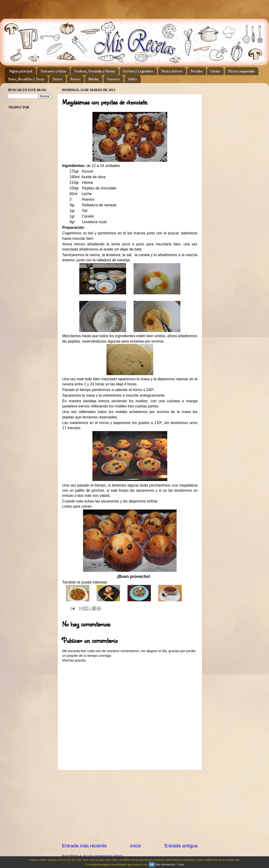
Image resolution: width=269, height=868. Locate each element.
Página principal (21, 71)
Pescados (197, 71)
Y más (180, 864)
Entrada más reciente (84, 846)
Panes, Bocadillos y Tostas (26, 79)
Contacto (113, 79)
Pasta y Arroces (172, 71)
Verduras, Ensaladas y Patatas (95, 71)
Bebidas (93, 79)
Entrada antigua (181, 846)
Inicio (136, 846)
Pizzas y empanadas (242, 71)
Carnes (215, 71)
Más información (165, 864)
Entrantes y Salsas (53, 71)
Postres (75, 79)
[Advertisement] (130, 806)
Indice (133, 79)
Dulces (57, 79)
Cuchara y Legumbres (138, 71)
